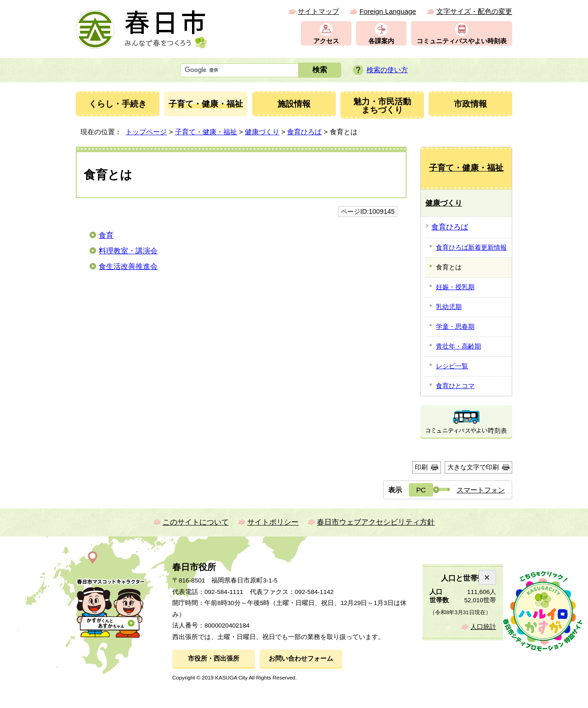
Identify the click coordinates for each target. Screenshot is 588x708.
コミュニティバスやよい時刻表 (462, 41)
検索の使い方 (387, 70)
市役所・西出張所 (214, 659)
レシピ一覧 (452, 366)
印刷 (421, 467)
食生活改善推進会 (128, 266)
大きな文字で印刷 (473, 467)
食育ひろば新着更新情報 (471, 247)
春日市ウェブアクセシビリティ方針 (376, 522)
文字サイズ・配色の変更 (474, 11)
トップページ (146, 132)
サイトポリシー (273, 522)
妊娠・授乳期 (455, 287)
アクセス (326, 41)
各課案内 (381, 41)
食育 (106, 235)
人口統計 (483, 627)
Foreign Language (387, 11)
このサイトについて (196, 522)
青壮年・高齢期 (458, 346)
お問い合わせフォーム (301, 659)
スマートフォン (481, 490)
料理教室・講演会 (128, 251)
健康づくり (262, 132)
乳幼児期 (449, 307)
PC (421, 490)
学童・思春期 (455, 326)
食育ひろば (304, 132)
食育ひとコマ (455, 386)
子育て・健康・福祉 (206, 132)
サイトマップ (318, 11)
